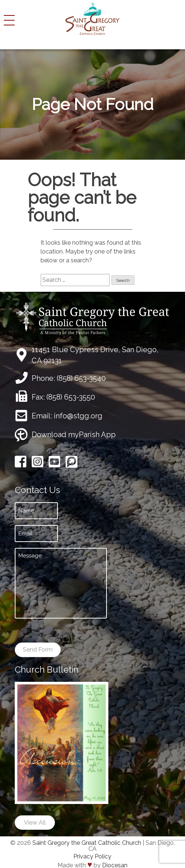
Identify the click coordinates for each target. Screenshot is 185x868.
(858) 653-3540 (81, 378)
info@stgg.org (78, 416)
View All (35, 823)
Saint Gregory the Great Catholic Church (87, 843)
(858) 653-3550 (71, 397)
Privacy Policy (92, 856)
